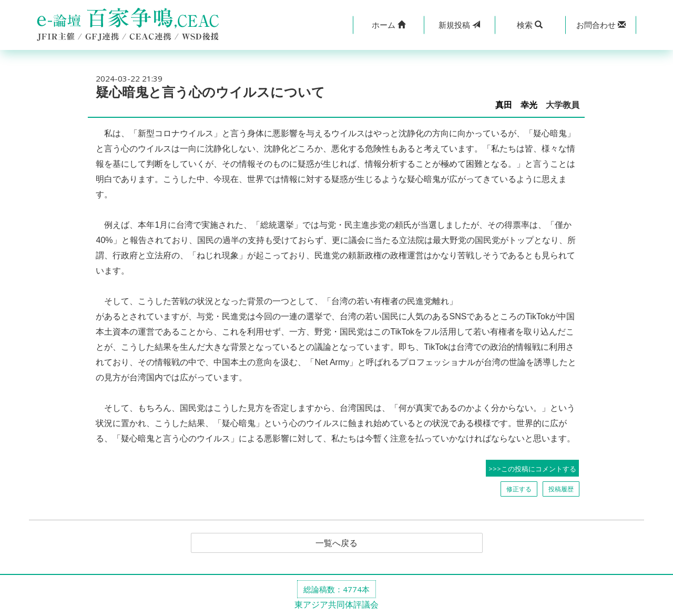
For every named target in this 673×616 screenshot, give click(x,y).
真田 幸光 (516, 105)
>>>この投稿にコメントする (532, 469)
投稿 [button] (459, 25)
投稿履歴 (561, 489)
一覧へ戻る (336, 543)
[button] (388, 25)
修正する (519, 489)
